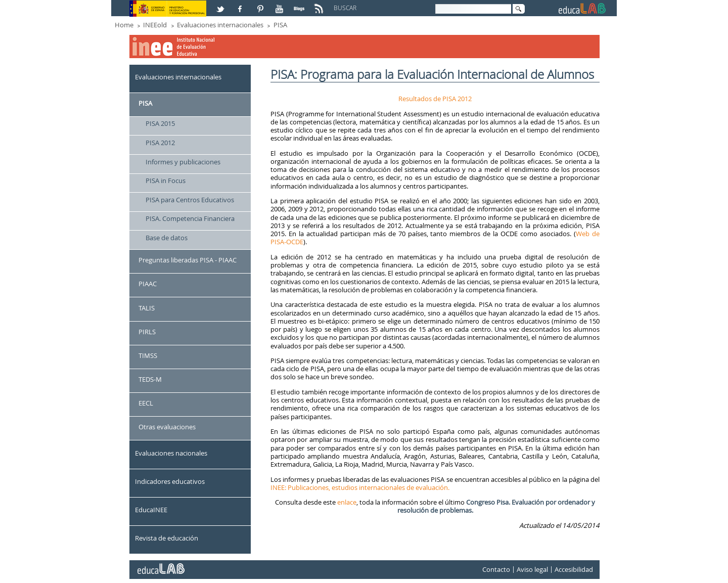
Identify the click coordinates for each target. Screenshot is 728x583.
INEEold (155, 25)
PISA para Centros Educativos (190, 200)
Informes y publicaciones (183, 162)
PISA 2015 (160, 123)
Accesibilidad (574, 569)
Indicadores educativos (170, 481)
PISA (280, 25)
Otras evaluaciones (167, 427)
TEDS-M (150, 379)
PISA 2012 (160, 143)
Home (124, 25)
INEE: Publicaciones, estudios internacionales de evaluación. (360, 487)
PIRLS (147, 332)
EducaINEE (151, 510)
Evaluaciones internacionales (220, 25)
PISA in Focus (166, 181)
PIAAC (148, 284)
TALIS (147, 308)
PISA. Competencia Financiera (190, 218)
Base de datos (167, 238)
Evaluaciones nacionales (171, 453)
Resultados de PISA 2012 (435, 99)
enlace (347, 502)
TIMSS (148, 355)
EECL (146, 403)
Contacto (496, 569)
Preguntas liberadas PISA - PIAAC (188, 260)
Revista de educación (167, 538)
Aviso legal (532, 569)
